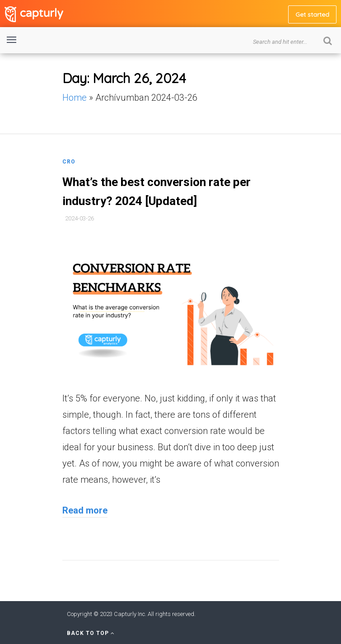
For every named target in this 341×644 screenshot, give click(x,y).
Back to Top (91, 633)
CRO (69, 162)
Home (75, 98)
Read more (85, 510)
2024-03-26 (79, 218)
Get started (312, 14)
